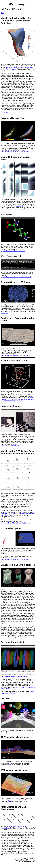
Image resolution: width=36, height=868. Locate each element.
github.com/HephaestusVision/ (10, 446)
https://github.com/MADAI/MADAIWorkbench (15, 152)
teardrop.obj (4, 313)
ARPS (10, 765)
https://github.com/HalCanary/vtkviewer (13, 251)
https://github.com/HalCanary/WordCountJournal (16, 277)
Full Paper (4, 113)
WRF (10, 801)
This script (19, 206)
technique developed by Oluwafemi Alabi (14, 676)
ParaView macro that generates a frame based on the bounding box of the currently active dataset (17, 399)
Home (3, 13)
